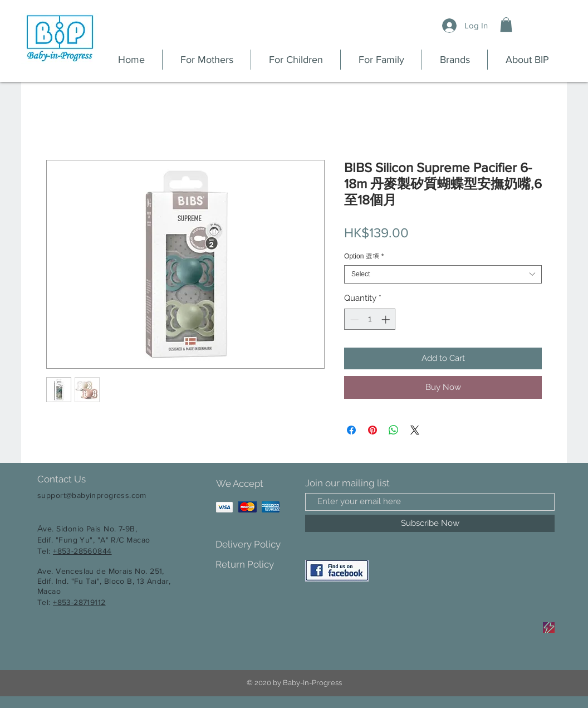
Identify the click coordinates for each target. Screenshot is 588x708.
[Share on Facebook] (351, 430)
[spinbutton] (370, 319)
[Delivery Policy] (255, 545)
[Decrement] (353, 319)
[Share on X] (415, 430)
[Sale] (549, 628)
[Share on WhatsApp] (394, 430)
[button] (506, 25)
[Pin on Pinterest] (373, 430)
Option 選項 (364, 256)
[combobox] (443, 274)
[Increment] (387, 319)
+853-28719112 (79, 602)
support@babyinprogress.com (92, 495)
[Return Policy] (255, 565)
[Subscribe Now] (430, 523)
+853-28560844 (82, 551)
